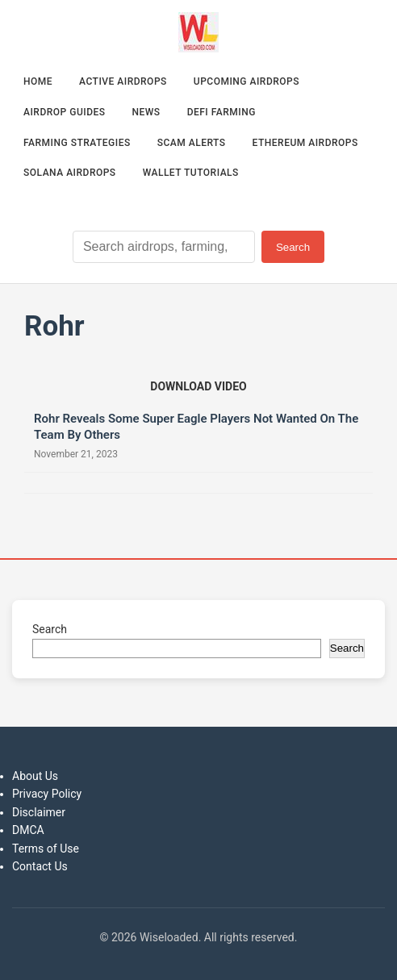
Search (293, 247)
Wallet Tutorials (191, 173)
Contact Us (40, 866)
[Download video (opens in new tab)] (198, 386)
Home (38, 81)
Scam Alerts (192, 143)
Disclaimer (39, 812)
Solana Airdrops (70, 173)
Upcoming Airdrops (247, 81)
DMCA (28, 830)
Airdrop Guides (65, 112)
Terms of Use (46, 849)
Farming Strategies (77, 143)
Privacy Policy (47, 794)
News (146, 112)
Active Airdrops (123, 81)
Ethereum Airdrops (305, 143)
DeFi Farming (221, 112)
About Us (35, 776)
